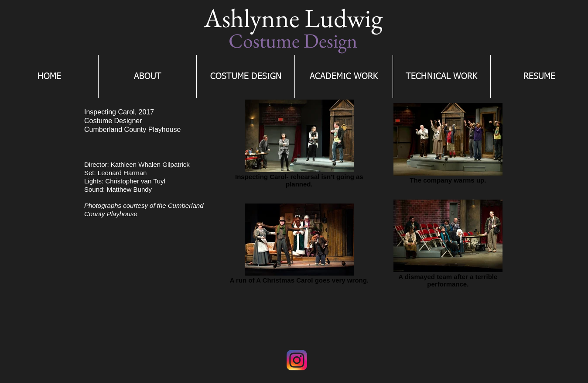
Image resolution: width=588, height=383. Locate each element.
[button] (246, 76)
